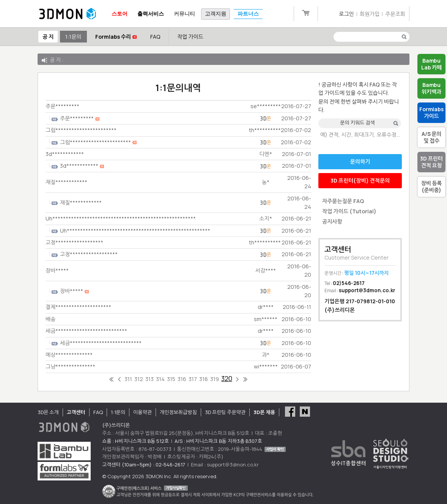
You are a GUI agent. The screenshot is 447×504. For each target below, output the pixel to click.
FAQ (155, 37)
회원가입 (370, 14)
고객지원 (216, 14)
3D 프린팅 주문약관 (225, 412)
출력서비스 (151, 14)
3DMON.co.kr (68, 14)
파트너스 (248, 14)
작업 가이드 (190, 37)
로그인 (346, 14)
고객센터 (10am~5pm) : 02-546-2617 (144, 465)
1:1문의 (73, 37)
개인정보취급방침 (178, 412)
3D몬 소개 (48, 412)
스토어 (120, 14)
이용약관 (142, 412)
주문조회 (395, 14)
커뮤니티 (184, 14)
